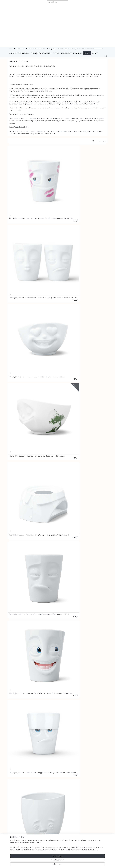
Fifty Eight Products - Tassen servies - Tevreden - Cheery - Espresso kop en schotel (95, 608)
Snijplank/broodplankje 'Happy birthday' (17, 703)
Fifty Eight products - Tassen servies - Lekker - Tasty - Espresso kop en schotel (43, 608)
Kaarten (60, 49)
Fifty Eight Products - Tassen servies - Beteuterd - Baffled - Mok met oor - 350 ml (95, 733)
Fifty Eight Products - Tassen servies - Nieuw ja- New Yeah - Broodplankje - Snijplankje (94, 231)
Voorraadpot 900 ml (42, 641)
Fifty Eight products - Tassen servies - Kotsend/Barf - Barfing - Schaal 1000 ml (68, 514)
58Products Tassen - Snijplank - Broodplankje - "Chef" (18, 357)
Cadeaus (13, 53)
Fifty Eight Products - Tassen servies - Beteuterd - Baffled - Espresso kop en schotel (70, 608)
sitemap (49, 865)
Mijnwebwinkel (75, 865)
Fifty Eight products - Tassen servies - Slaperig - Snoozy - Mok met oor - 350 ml (45, 200)
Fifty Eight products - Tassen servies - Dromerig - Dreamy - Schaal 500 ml (95, 514)
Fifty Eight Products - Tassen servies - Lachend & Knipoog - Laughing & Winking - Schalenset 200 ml (45, 388)
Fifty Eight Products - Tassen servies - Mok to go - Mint (70, 420)
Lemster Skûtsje (66, 53)
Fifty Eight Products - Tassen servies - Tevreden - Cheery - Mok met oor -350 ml (69, 733)
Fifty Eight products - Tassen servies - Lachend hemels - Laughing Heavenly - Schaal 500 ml (95, 325)
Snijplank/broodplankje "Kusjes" (43, 484)
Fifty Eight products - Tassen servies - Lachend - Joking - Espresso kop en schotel (44, 294)
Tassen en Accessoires (96, 49)
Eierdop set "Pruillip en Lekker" (43, 672)
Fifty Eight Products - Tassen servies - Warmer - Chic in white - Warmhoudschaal (19, 200)
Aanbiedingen (77, 53)
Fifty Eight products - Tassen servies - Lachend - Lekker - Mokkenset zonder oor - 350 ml (44, 733)
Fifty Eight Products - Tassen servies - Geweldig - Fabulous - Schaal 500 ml (95, 169)
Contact (95, 53)
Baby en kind (20, 49)
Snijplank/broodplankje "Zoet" (45, 704)
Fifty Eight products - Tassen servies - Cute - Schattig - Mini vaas (93, 295)
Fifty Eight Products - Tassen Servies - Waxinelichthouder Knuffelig (95, 389)
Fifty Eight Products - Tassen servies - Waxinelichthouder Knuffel (19, 420)
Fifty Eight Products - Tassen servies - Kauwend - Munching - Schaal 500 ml (19, 295)
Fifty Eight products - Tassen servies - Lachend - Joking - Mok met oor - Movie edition (70, 200)
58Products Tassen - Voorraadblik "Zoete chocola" (70, 358)
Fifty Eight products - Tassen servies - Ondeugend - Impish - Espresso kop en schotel (19, 639)
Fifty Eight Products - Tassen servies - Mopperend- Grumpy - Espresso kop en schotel (70, 325)
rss (53, 865)
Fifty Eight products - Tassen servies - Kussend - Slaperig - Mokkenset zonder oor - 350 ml (45, 168)
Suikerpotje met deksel (68, 704)
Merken (87, 53)
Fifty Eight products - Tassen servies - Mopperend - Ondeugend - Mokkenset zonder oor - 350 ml (19, 733)
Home (11, 49)
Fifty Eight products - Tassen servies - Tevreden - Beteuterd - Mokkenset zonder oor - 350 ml (95, 670)
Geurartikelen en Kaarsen (36, 49)
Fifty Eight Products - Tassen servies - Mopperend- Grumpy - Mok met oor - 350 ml (95, 765)
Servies (82, 49)
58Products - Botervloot (94, 359)
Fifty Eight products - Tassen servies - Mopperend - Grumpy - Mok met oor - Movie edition (95, 200)
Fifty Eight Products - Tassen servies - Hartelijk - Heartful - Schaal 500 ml (69, 169)
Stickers (56, 53)
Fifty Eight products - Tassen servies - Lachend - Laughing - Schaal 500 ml (19, 483)
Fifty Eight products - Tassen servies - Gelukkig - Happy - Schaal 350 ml (44, 546)
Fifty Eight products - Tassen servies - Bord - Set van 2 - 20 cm (44, 577)
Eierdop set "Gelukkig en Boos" (18, 672)
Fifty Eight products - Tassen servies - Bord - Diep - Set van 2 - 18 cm (19, 608)
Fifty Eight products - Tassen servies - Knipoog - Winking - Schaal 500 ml (69, 546)
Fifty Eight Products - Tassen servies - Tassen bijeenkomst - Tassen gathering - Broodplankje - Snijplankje (19, 262)
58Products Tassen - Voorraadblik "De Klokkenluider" (42, 357)
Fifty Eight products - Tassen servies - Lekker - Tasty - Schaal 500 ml (43, 514)
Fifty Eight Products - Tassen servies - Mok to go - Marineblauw (45, 452)
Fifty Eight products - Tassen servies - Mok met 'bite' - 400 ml (44, 420)
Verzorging (52, 49)
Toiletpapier (64, 453)
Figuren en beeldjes (71, 49)
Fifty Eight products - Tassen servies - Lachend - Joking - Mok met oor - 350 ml (69, 765)
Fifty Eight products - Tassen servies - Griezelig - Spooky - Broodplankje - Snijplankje (69, 262)
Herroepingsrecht (34, 797)
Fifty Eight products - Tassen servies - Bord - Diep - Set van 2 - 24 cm (95, 577)
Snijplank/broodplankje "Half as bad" (70, 641)
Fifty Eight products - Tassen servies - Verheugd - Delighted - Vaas (19, 232)
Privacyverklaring (34, 795)
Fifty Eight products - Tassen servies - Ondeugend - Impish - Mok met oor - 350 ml (45, 765)
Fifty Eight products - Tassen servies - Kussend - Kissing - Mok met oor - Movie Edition (19, 168)
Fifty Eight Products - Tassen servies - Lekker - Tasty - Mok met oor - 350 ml (19, 765)
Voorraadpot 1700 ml (92, 485)
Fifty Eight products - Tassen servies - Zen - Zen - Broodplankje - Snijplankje (44, 232)
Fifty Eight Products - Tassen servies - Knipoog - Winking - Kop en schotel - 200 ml (19, 388)
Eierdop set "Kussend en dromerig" (68, 672)
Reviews (31, 803)
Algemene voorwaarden (36, 792)
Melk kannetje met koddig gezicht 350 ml (18, 547)
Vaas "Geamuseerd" (91, 547)
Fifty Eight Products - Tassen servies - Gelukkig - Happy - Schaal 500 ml (69, 389)
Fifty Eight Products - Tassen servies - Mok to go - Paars (95, 420)
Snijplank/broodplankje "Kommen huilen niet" (93, 641)
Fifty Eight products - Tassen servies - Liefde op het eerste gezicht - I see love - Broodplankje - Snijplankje (44, 262)
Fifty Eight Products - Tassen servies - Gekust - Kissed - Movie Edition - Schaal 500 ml (69, 231)
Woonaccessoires (24, 53)
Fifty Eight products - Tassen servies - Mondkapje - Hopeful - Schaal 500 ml (95, 452)
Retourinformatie (34, 801)
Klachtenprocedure (34, 799)
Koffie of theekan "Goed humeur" (93, 703)
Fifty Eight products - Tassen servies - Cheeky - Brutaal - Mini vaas (18, 326)
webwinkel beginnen (59, 865)
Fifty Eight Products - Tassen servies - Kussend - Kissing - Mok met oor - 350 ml (95, 262)
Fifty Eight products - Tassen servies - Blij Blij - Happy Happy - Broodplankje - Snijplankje (70, 294)
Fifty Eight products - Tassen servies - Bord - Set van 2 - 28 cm (69, 577)
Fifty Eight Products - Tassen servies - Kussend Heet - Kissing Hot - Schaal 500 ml (44, 325)
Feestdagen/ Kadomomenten (42, 53)
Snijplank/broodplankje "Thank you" (68, 484)
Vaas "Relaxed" (14, 579)
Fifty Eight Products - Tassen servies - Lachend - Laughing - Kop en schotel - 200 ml (19, 514)
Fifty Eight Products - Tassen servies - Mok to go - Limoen (19, 452)
